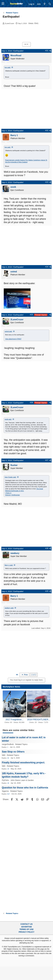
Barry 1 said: (9, 565)
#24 (47, 267)
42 (8, 758)
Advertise (26, 927)
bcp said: (8, 67)
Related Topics (21, 744)
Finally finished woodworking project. (23, 763)
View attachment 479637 (13, 339)
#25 (31, 315)
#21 (47, 51)
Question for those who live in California (25, 788)
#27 (47, 460)
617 (9, 794)
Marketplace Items (11, 687)
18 (8, 783)
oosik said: (8, 419)
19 (8, 769)
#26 (31, 402)
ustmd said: (8, 331)
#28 (47, 548)
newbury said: (9, 608)
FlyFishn (5, 780)
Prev (24, 675)
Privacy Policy (27, 932)
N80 (4, 755)
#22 (47, 130)
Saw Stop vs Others (13, 752)
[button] (3, 4)
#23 (47, 182)
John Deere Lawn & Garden (22, 780)
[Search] (50, 4)
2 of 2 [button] (34, 675)
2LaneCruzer (9, 23)
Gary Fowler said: (10, 477)
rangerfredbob (8, 744)
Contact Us (27, 924)
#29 (47, 591)
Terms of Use (26, 929)
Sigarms (5, 791)
